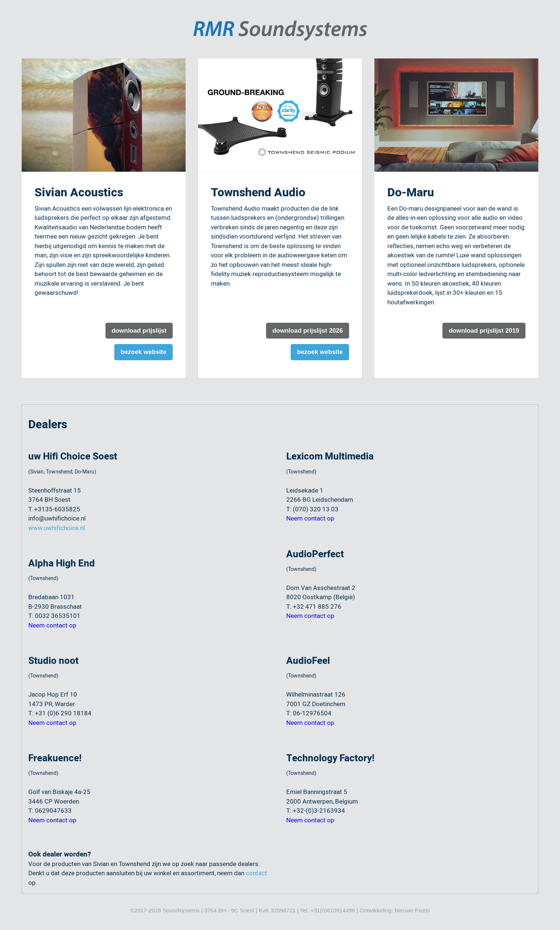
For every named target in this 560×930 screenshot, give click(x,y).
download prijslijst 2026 (308, 331)
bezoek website (143, 352)
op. (33, 883)
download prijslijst (139, 331)
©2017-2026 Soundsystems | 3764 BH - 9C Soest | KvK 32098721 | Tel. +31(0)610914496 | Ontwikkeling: (262, 910)
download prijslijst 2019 (484, 331)
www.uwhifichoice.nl (57, 528)
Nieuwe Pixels (412, 910)
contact (256, 873)
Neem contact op (52, 625)
